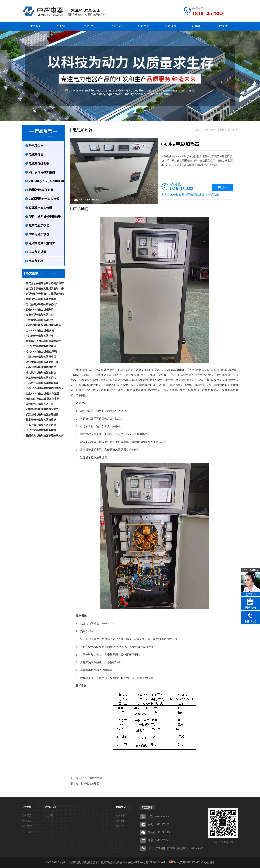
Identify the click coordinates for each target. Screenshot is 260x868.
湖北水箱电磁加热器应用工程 (42, 362)
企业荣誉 (27, 826)
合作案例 (198, 26)
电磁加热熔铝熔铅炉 (42, 243)
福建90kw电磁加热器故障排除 (42, 399)
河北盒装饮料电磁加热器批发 (42, 304)
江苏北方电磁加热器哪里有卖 (42, 383)
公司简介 (27, 815)
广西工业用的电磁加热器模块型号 (45, 388)
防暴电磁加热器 (39, 234)
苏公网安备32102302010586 (188, 862)
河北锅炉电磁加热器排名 (40, 336)
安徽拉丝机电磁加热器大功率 (42, 409)
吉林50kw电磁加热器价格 (40, 331)
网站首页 (35, 26)
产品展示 (208, 130)
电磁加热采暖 (38, 252)
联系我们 (225, 26)
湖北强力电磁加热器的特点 (41, 373)
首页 (197, 130)
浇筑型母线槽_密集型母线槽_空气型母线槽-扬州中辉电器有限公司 (108, 862)
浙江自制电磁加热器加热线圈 (42, 415)
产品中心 (116, 26)
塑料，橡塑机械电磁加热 (45, 217)
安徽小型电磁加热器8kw (39, 315)
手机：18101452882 (158, 824)
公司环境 (171, 26)
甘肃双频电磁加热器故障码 (41, 420)
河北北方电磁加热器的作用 (41, 346)
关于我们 (27, 807)
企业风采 (27, 832)
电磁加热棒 (36, 261)
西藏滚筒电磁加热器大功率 (41, 299)
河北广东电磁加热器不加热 (41, 430)
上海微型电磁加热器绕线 (40, 320)
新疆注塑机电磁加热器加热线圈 (43, 325)
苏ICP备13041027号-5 (158, 862)
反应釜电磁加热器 (40, 208)
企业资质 (27, 821)
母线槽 (49, 815)
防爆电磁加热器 (90, 784)
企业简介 (62, 26)
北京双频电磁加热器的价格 (41, 378)
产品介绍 (89, 26)
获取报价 (223, 187)
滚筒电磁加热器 (39, 225)
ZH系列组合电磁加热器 (44, 199)
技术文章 (121, 826)
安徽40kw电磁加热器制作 (40, 310)
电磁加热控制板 (39, 163)
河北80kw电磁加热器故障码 (41, 352)
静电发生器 (36, 146)
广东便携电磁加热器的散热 (41, 425)
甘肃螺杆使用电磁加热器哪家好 (43, 341)
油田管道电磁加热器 (42, 172)
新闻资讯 (121, 807)
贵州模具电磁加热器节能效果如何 (45, 436)
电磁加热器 (36, 154)
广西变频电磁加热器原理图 (41, 357)
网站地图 (209, 862)
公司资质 (144, 26)
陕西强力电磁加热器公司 (40, 404)
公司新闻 (121, 815)
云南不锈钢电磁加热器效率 (41, 367)
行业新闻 (121, 821)
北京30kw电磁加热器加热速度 (42, 394)
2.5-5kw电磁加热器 (92, 778)
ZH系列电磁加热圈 (41, 190)
